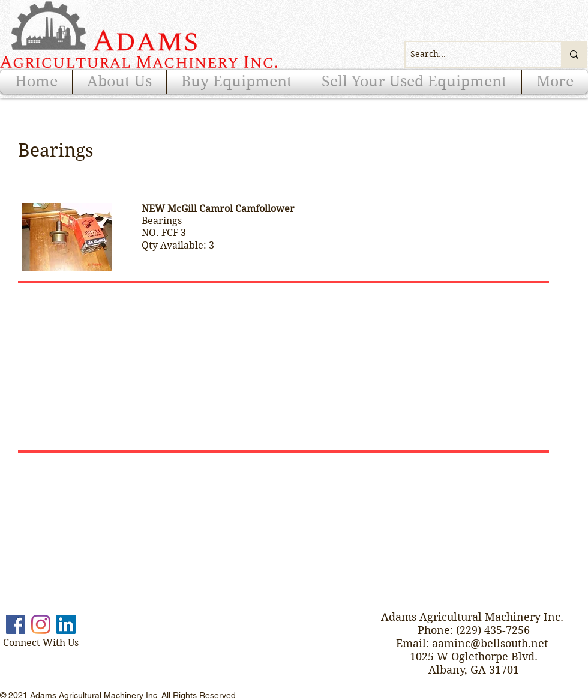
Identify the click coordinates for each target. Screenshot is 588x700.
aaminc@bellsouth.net (490, 643)
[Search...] (473, 54)
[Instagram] (41, 624)
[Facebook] (16, 624)
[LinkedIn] (66, 624)
